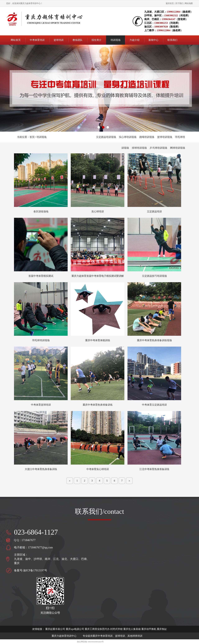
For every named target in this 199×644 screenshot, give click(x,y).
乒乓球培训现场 (158, 148)
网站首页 (16, 40)
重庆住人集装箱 (132, 629)
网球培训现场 (178, 148)
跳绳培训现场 (147, 137)
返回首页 (170, 3)
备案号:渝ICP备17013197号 (31, 570)
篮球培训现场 (165, 137)
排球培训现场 (139, 148)
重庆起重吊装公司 (55, 629)
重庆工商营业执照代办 (97, 629)
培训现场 (42, 137)
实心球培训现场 (128, 137)
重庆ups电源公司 (75, 629)
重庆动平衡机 (149, 629)
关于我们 (179, 3)
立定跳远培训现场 (106, 137)
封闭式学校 (116, 629)
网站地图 (189, 3)
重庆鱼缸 (162, 629)
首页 (32, 137)
